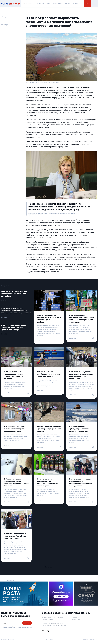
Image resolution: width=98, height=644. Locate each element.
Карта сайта (49, 639)
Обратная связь (76, 620)
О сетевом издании (48, 620)
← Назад (4, 17)
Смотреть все (49, 567)
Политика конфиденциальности (52, 623)
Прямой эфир (57, 4)
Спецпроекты (40, 4)
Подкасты (67, 4)
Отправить (27, 623)
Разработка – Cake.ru (90, 639)
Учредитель (75, 617)
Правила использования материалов (54, 626)
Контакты (76, 4)
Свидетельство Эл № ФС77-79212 (52, 617)
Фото (49, 4)
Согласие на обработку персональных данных (17, 627)
